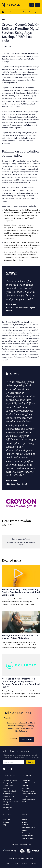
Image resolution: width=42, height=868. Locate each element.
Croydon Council (8, 54)
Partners (25, 825)
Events (24, 822)
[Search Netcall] (32, 5)
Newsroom (14, 12)
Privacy (16, 863)
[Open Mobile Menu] (38, 5)
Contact (34, 863)
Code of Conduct (28, 838)
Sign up (31, 762)
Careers (25, 830)
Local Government (28, 783)
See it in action (27, 739)
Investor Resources (29, 828)
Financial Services (28, 791)
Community (26, 833)
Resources (6, 819)
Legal (8, 863)
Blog (4, 825)
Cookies (24, 863)
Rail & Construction (29, 794)
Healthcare (26, 780)
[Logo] (11, 5)
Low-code (13, 738)
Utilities (25, 796)
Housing (25, 786)
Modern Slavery (27, 836)
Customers (6, 822)
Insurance (25, 788)
